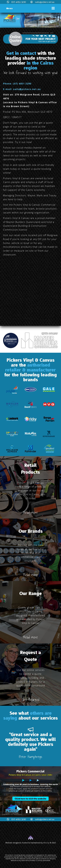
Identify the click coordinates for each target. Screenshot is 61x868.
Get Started (30, 700)
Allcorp (46, 843)
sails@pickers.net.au (42, 2)
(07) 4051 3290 (16, 2)
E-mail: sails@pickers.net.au (22, 89)
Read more (30, 512)
